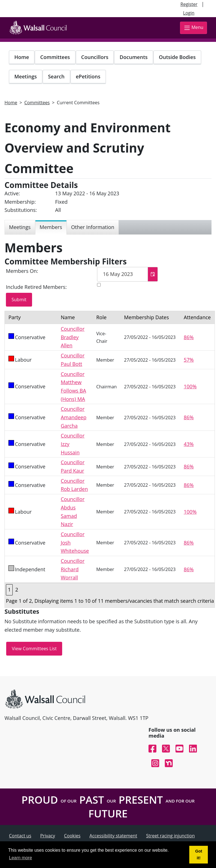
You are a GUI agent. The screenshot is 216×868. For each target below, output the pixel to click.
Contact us (20, 836)
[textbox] (127, 274)
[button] (153, 274)
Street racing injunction (171, 836)
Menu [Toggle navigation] (193, 28)
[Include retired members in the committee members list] (99, 285)
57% (189, 360)
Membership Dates (146, 317)
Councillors (95, 57)
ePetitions (88, 76)
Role (101, 317)
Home (22, 57)
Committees (55, 57)
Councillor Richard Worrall (73, 569)
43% (189, 444)
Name (68, 317)
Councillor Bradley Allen (73, 337)
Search (56, 76)
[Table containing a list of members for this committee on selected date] (110, 459)
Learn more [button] (21, 858)
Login (189, 13)
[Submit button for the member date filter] (19, 300)
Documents (133, 57)
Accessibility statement (113, 836)
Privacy (48, 836)
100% (190, 386)
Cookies (72, 836)
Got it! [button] (199, 855)
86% (189, 337)
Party (15, 317)
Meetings (26, 76)
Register (189, 4)
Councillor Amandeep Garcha (74, 417)
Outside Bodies (177, 57)
